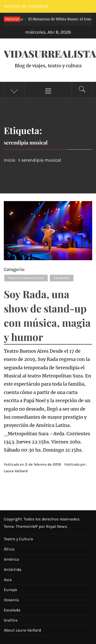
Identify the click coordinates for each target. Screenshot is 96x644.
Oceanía (11, 600)
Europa (10, 590)
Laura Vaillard (16, 471)
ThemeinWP (27, 526)
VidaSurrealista (50, 54)
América (11, 559)
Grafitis (11, 620)
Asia (8, 580)
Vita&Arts (62, 278)
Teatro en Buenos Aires (26, 278)
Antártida (13, 569)
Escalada (12, 610)
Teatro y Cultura (18, 539)
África (9, 549)
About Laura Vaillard (22, 630)
